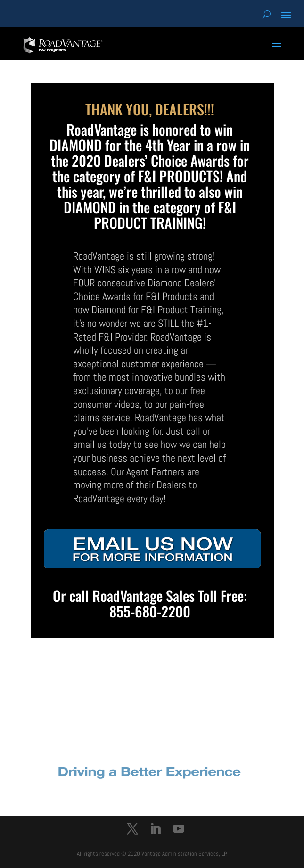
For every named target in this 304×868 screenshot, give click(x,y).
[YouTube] (179, 830)
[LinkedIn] (156, 830)
